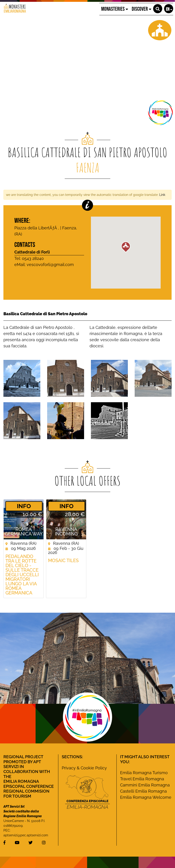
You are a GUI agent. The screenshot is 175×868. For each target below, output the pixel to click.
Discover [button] (142, 9)
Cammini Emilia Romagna (145, 785)
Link (162, 195)
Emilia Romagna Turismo (144, 773)
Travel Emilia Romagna (142, 779)
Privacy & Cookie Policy (84, 768)
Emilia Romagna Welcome (146, 797)
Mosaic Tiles (63, 561)
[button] (158, 9)
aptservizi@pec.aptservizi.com (26, 835)
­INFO (24, 506)
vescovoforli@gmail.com (50, 265)
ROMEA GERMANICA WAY (24, 532)
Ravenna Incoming (66, 532)
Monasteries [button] (115, 9)
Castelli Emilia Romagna (143, 791)
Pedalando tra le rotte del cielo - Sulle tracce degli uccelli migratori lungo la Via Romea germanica (22, 575)
